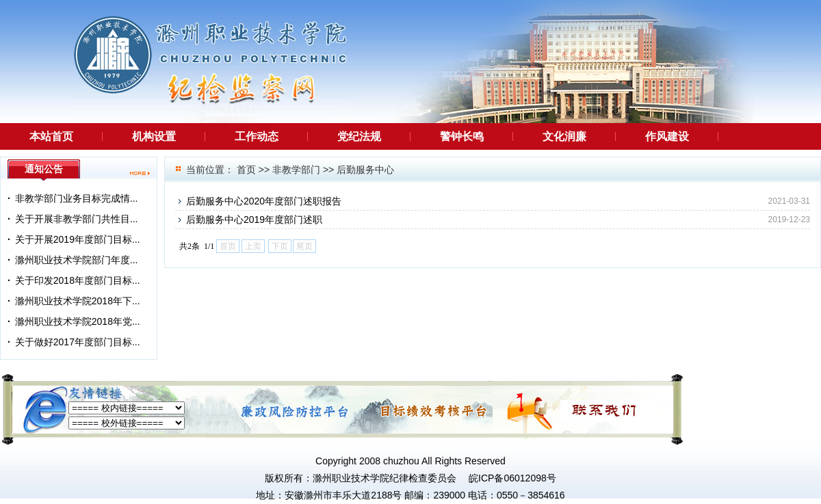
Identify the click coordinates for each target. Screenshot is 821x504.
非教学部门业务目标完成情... (77, 198)
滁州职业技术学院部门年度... (77, 260)
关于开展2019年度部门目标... (78, 239)
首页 (246, 170)
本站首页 (51, 136)
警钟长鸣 (462, 136)
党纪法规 (359, 136)
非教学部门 (296, 170)
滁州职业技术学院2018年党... (78, 321)
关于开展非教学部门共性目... (77, 219)
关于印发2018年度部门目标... (78, 280)
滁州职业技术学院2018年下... (78, 301)
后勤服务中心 (365, 170)
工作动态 (257, 136)
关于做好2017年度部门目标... (78, 342)
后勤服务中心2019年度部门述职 (254, 220)
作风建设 (667, 136)
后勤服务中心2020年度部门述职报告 (264, 201)
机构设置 (154, 136)
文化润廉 (564, 136)
